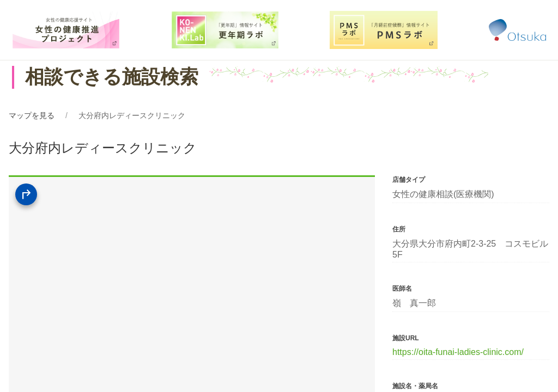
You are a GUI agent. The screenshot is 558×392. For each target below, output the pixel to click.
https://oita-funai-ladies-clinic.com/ (458, 352)
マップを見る (32, 115)
